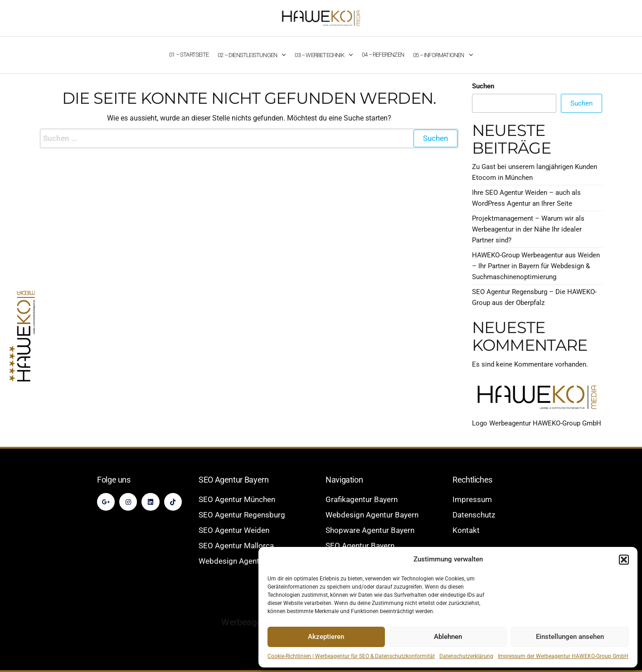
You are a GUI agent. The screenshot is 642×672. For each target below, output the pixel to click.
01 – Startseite (189, 55)
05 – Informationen (439, 55)
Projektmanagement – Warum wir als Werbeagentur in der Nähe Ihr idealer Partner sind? (528, 229)
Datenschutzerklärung (466, 656)
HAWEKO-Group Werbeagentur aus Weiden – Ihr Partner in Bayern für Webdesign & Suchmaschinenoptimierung (536, 266)
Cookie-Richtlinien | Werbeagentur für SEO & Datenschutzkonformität (351, 656)
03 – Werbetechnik (319, 55)
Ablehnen (448, 637)
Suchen (483, 86)
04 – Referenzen (383, 55)
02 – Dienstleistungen (247, 55)
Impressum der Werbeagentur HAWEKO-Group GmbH (563, 656)
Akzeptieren (326, 637)
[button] (624, 560)
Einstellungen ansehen (570, 637)
